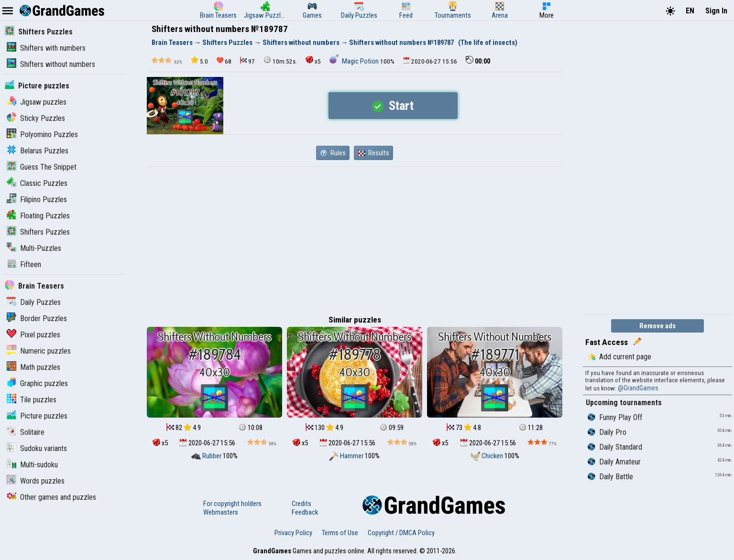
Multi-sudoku (32, 465)
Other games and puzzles (51, 497)
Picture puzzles (37, 86)
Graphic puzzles (37, 383)
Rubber (207, 456)
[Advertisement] (355, 238)
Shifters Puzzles (39, 32)
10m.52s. (280, 60)
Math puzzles (33, 367)
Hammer (347, 456)
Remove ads (657, 326)
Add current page (619, 357)
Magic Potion (355, 61)
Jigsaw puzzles (37, 102)
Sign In (716, 11)
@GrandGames (638, 388)
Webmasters (221, 512)
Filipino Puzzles (37, 199)
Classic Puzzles (37, 183)
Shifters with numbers (46, 48)
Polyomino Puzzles (42, 135)
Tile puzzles (32, 400)
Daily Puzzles (34, 302)
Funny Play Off (615, 417)
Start (393, 106)
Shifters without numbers (51, 64)
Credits (301, 504)
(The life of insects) (488, 43)
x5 (313, 60)
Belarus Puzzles (38, 151)
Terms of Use (340, 533)
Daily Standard (615, 447)
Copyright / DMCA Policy (401, 533)
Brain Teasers (34, 286)
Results (373, 153)
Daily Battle (610, 477)
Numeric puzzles (39, 351)
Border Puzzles (37, 318)
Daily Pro (607, 432)
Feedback (305, 512)
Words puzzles (36, 481)
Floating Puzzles (38, 216)
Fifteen (24, 264)
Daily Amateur (614, 462)
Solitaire (26, 432)
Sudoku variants (37, 448)
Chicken (488, 456)
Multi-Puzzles (34, 248)
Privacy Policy (293, 533)
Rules (333, 153)
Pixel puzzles (33, 335)
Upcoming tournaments (624, 403)
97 (247, 61)
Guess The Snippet (42, 167)
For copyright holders (232, 504)
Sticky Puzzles (36, 118)
